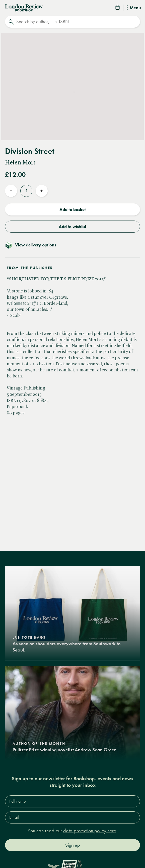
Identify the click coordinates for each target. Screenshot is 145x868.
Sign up (72, 845)
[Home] (24, 7)
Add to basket (73, 209)
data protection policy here (90, 831)
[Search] (72, 22)
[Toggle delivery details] (72, 245)
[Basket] (118, 8)
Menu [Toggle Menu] (134, 8)
